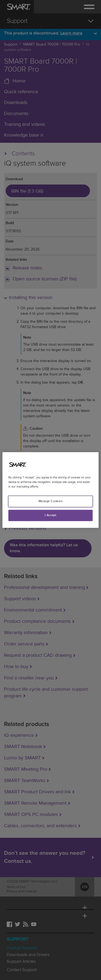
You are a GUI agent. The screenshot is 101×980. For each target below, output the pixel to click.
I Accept (51, 515)
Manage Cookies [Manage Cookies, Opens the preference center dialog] (51, 501)
